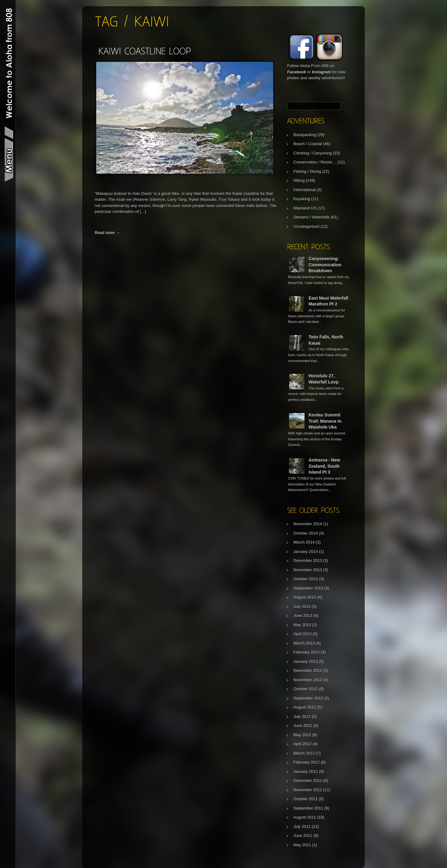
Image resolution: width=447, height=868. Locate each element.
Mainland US (305, 208)
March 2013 (304, 643)
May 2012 (302, 735)
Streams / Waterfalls (312, 217)
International (305, 190)
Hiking (299, 180)
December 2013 (308, 560)
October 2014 (306, 533)
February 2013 (307, 652)
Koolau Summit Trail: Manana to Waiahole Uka (325, 421)
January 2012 (306, 772)
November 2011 (308, 790)
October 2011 (306, 799)
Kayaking (302, 199)
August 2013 (305, 597)
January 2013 (306, 661)
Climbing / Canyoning (313, 153)
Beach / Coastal (308, 144)
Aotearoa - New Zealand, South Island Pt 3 (324, 466)
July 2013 (302, 606)
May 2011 (302, 845)
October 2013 (306, 579)
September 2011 (308, 808)
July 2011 (302, 827)
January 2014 (306, 551)
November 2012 (308, 680)
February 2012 (307, 762)
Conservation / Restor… (315, 162)
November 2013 (308, 570)
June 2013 (303, 615)
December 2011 (308, 781)
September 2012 (308, 698)
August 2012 (305, 707)
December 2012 (308, 671)
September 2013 (308, 588)
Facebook (297, 72)
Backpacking (305, 135)
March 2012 (304, 753)
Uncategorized (306, 226)
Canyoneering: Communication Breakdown (325, 265)
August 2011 (305, 817)
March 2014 (304, 542)
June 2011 (303, 836)
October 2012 (306, 689)
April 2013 (303, 634)
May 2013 (302, 625)
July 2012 (302, 716)
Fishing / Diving (307, 171)
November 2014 (308, 524)
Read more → (107, 233)
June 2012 (303, 726)
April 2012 (303, 744)
